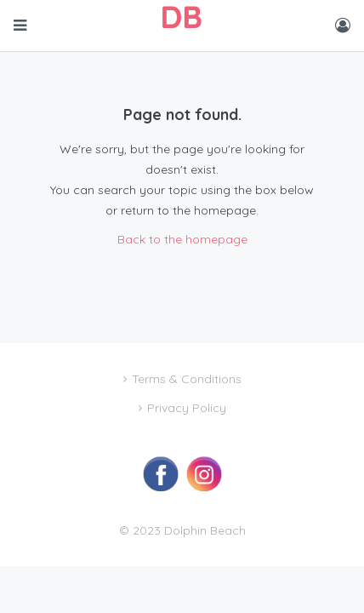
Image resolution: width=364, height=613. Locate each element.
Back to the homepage (182, 239)
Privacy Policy (187, 408)
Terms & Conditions (187, 379)
